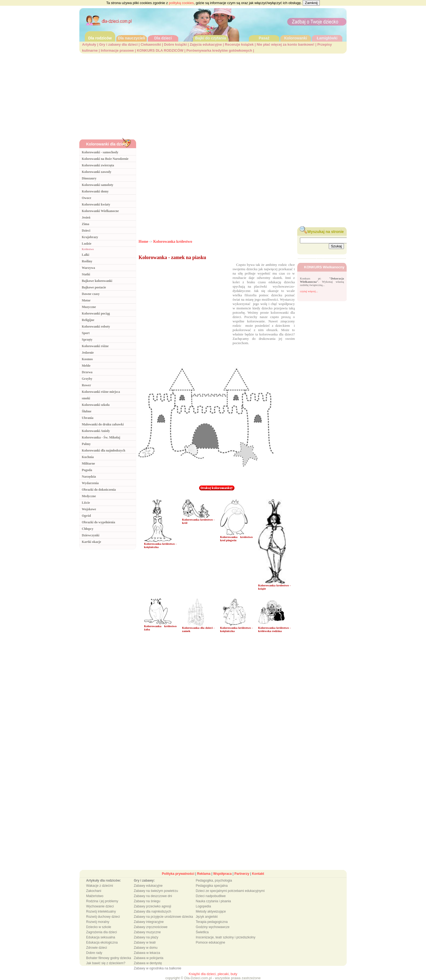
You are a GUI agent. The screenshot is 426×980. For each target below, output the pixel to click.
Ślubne (87, 411)
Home (143, 242)
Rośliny (87, 261)
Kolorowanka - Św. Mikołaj (101, 437)
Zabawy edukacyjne (148, 886)
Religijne (88, 320)
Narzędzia (89, 477)
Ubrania (88, 418)
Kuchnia (88, 457)
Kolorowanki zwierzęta (98, 165)
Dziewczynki (91, 535)
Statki (86, 274)
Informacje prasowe (117, 50)
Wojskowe (89, 509)
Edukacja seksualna (101, 937)
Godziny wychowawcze (213, 927)
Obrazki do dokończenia (99, 490)
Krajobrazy (90, 237)
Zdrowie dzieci (97, 948)
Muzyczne (89, 307)
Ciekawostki (151, 44)
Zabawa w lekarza (147, 953)
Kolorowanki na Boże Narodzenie (105, 159)
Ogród (86, 516)
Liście (86, 503)
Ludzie (87, 244)
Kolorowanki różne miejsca (101, 392)
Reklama (204, 874)
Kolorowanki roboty (96, 326)
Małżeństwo (95, 896)
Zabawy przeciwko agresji (152, 906)
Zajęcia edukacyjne (206, 44)
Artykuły (89, 44)
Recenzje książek (239, 44)
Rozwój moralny (98, 922)
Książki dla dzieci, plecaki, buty (213, 974)
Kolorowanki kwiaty (96, 204)
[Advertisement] (213, 94)
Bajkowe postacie (94, 287)
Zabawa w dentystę (148, 963)
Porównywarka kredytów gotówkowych (219, 50)
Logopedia (203, 906)
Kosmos (87, 359)
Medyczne (89, 496)
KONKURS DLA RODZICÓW (160, 50)
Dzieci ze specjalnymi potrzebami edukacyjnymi (230, 891)
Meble (86, 366)
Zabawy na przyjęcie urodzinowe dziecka (163, 917)
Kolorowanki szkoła (96, 405)
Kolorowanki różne (95, 346)
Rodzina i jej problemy (102, 901)
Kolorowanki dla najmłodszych (104, 450)
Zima (85, 224)
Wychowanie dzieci (100, 906)
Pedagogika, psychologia (214, 881)
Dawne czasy (91, 294)
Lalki (85, 255)
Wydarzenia (90, 483)
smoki (86, 398)
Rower (86, 385)
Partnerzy (242, 874)
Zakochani (94, 891)
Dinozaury (89, 178)
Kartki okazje (91, 542)
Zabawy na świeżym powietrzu (156, 891)
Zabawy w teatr (145, 942)
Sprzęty (87, 340)
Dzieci (86, 231)
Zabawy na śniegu (147, 901)
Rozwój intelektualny (101, 911)
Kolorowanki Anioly (96, 431)
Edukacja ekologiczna (102, 942)
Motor (86, 300)
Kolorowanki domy (95, 191)
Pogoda (87, 470)
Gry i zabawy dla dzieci (118, 44)
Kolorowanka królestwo (173, 242)
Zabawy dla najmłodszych (152, 911)
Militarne (88, 463)
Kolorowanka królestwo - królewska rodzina (274, 629)
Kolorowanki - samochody (100, 152)
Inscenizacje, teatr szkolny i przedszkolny (226, 937)
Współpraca (223, 874)
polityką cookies (181, 3)
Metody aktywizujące (211, 911)
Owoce (87, 198)
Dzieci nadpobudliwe (211, 896)
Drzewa (87, 372)
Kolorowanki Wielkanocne (100, 211)
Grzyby (87, 379)
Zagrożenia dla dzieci (101, 932)
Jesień (86, 217)
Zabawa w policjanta (148, 958)
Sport (86, 333)
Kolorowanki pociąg (96, 313)
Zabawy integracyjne (149, 922)
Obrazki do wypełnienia (98, 522)
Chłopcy (88, 529)
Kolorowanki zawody (97, 172)
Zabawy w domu (145, 948)
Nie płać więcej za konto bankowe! (286, 44)
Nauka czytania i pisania (213, 901)
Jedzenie (88, 353)
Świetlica (202, 932)
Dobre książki (175, 44)
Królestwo (88, 249)
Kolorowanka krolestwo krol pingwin (236, 539)
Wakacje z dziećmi (100, 886)
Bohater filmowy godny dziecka (109, 958)
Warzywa (88, 268)
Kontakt (258, 874)
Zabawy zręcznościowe (151, 927)
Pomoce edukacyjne (211, 942)
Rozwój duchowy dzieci (103, 917)
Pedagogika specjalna (212, 886)
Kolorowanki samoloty (98, 185)
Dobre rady (94, 953)
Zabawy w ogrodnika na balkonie (157, 968)
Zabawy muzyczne (147, 932)
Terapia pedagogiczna (212, 922)
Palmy (86, 444)
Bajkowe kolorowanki (97, 281)
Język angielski (207, 917)
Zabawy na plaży (146, 937)
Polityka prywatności (178, 874)
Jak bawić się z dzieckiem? (106, 963)
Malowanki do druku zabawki (103, 424)
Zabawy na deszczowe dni (153, 896)
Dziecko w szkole (99, 927)
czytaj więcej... (309, 291)
